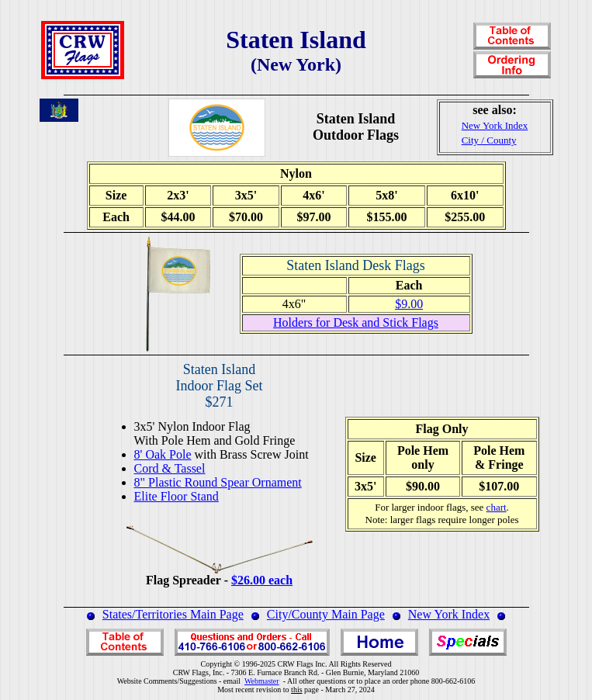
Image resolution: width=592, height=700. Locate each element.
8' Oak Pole (163, 454)
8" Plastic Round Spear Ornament (218, 482)
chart (497, 507)
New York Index (449, 614)
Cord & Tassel (170, 468)
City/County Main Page (326, 614)
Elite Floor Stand (177, 496)
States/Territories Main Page (173, 614)
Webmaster (262, 681)
